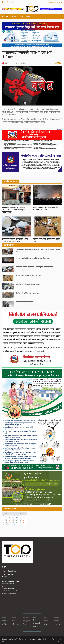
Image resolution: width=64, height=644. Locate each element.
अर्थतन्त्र (28, 17)
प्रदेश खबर (25, 618)
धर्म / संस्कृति (37, 623)
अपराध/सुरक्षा (26, 621)
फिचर (24, 624)
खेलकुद (46, 624)
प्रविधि (14, 621)
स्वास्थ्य (46, 621)
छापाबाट (35, 626)
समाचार (13, 17)
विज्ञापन (54, 639)
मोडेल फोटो (57, 624)
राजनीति (21, 17)
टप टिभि (56, 621)
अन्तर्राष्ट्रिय (4, 624)
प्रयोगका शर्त (59, 640)
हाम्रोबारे (51, 2)
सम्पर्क (49, 639)
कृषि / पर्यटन (15, 624)
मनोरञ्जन (56, 618)
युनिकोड (56, 2)
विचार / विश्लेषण (35, 619)
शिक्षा (45, 618)
